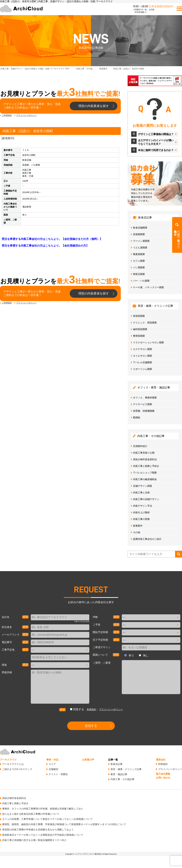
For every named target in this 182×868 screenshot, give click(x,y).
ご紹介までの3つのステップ (17, 769)
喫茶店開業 (139, 274)
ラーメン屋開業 (141, 241)
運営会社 (161, 760)
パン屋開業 (139, 267)
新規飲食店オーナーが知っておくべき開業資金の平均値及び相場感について (43, 835)
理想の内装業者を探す (94, 106)
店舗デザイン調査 (143, 486)
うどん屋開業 (140, 248)
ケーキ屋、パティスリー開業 (148, 287)
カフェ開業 (139, 261)
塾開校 (137, 417)
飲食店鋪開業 (140, 228)
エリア (52, 764)
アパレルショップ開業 (145, 473)
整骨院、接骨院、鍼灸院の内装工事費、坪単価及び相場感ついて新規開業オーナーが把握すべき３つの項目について (64, 824)
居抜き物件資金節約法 (145, 459)
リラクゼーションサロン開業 (148, 342)
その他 (137, 532)
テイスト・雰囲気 (58, 774)
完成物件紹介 (140, 446)
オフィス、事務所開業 (145, 398)
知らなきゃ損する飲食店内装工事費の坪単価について (31, 814)
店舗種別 (53, 769)
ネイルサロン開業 (143, 356)
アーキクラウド (8, 760)
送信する (91, 726)
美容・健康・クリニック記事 (126, 769)
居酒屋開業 (139, 234)
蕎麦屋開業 (139, 254)
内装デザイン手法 (143, 506)
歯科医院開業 (140, 329)
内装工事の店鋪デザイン (146, 499)
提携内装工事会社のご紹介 (147, 539)
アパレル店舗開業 (143, 362)
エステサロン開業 (143, 349)
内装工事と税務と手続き (146, 466)
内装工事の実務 (141, 519)
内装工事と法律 (141, 493)
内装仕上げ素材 (141, 512)
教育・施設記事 (119, 774)
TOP (35, 69)
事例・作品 (52, 760)
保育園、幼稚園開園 (144, 411)
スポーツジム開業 (143, 369)
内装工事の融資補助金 (145, 479)
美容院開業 (139, 316)
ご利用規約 (7, 115)
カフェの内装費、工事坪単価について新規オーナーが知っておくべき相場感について (47, 819)
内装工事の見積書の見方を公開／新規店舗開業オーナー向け (34, 840)
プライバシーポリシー (26, 115)
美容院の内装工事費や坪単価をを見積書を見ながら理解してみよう (38, 830)
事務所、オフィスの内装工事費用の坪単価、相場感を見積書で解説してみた (43, 809)
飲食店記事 (117, 764)
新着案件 (8, 138)
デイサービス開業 (143, 404)
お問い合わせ (163, 778)
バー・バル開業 (141, 281)
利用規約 (92, 709)
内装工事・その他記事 (122, 779)
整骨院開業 (139, 336)
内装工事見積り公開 (144, 453)
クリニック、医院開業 (145, 323)
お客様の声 (88, 760)
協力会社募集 (163, 774)
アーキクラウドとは (13, 764)
